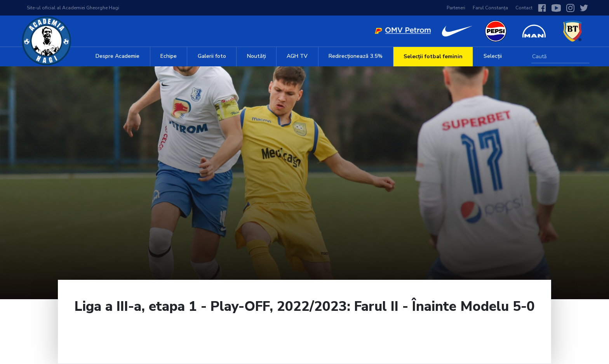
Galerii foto (212, 56)
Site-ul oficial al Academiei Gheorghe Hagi (73, 8)
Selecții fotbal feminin (433, 56)
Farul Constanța (490, 8)
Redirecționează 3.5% (356, 56)
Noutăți (257, 56)
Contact (524, 8)
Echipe (169, 56)
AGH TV (297, 56)
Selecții (493, 56)
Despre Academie (117, 56)
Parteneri (456, 8)
